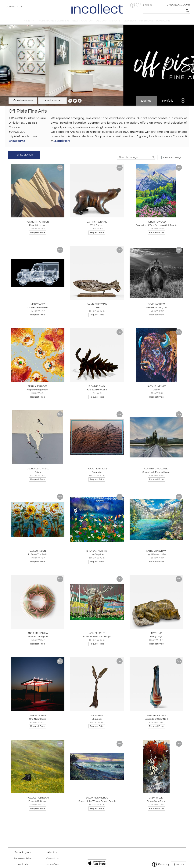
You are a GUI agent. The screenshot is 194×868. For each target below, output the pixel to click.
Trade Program (23, 853)
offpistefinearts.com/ (23, 136)
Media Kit (23, 865)
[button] (133, 5)
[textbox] (164, 11)
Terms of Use (52, 865)
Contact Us (14, 7)
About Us (52, 853)
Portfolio (168, 101)
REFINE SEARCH (24, 155)
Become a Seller (23, 859)
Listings (146, 101)
